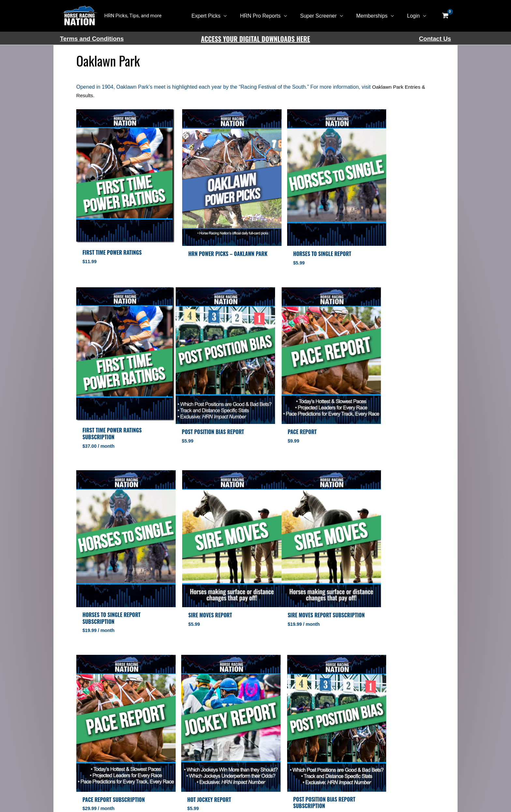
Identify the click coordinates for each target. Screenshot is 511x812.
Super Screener (325, 16)
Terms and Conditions (92, 39)
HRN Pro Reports (269, 16)
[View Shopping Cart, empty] (445, 16)
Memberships (376, 16)
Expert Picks (218, 16)
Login (415, 16)
